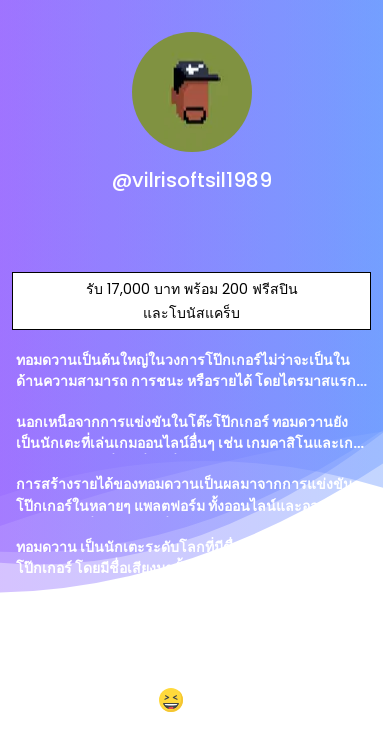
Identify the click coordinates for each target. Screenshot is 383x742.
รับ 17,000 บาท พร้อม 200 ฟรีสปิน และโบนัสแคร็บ (192, 301)
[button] (191, 701)
